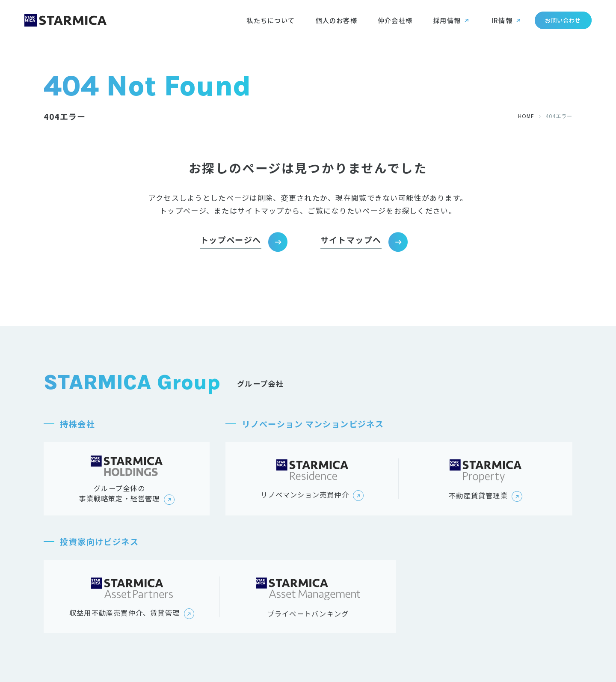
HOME (526, 116)
